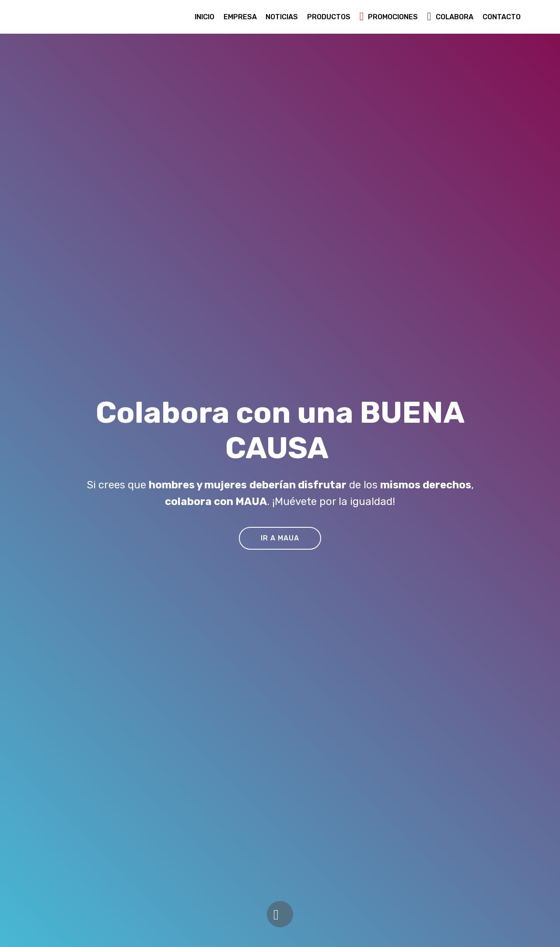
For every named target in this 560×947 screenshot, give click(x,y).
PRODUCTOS (329, 17)
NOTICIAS (282, 17)
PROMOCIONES (389, 17)
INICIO (205, 17)
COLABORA (450, 17)
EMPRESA (240, 17)
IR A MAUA (280, 538)
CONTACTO (502, 17)
